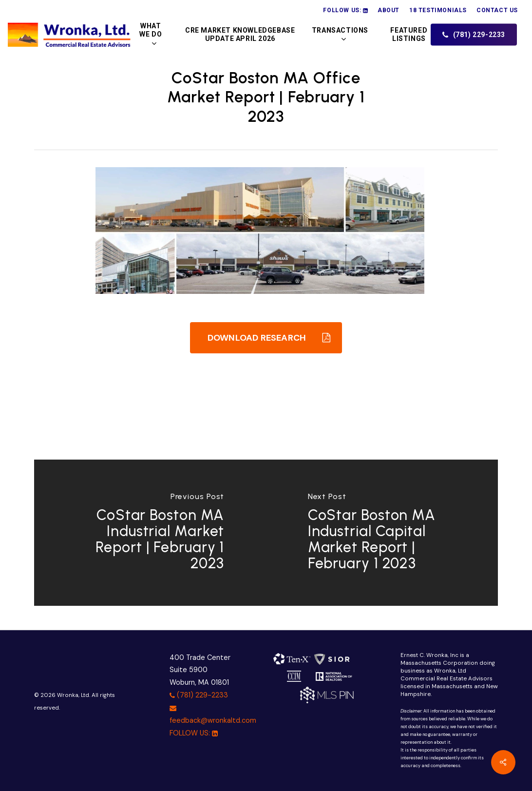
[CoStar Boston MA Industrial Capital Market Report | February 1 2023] (382, 533)
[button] (266, 338)
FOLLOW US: (194, 733)
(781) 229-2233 (199, 695)
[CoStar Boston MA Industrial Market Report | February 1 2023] (150, 533)
